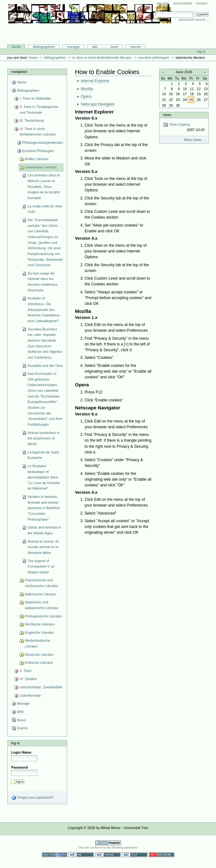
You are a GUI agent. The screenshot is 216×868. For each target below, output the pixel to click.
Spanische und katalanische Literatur (42, 605)
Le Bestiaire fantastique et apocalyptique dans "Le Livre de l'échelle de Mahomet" (44, 477)
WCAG (81, 855)
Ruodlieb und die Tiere (45, 366)
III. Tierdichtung (31, 120)
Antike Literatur (37, 159)
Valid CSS (135, 855)
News (114, 47)
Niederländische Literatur (38, 643)
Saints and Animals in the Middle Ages (44, 530)
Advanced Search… (194, 19)
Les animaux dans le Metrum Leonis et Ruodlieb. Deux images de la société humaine (44, 186)
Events (136, 47)
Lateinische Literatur (41, 167)
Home (16, 47)
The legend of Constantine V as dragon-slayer (41, 566)
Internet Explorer (95, 81)
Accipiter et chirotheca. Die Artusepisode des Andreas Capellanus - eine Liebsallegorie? (44, 310)
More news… (194, 140)
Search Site (155, 11)
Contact (202, 3)
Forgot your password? (32, 798)
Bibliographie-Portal (90, 31)
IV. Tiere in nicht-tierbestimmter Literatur (102, 58)
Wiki (95, 47)
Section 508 (55, 855)
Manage (73, 47)
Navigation (19, 72)
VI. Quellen (28, 679)
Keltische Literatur (39, 663)
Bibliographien (44, 47)
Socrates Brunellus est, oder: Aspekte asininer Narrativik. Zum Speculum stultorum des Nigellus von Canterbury (45, 343)
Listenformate (30, 695)
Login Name (21, 752)
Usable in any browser (162, 855)
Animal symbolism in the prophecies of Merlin (44, 438)
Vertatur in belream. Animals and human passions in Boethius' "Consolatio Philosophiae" (44, 508)
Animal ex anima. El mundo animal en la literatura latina (43, 547)
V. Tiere (25, 671)
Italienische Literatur (41, 594)
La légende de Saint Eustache (43, 455)
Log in (201, 51)
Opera (86, 97)
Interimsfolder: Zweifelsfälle (41, 687)
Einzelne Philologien (154, 58)
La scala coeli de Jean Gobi (45, 209)
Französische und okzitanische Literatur (42, 583)
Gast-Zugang (184, 127)
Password (19, 767)
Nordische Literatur (40, 624)
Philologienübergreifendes (43, 143)
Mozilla (87, 89)
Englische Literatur (39, 632)
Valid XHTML (108, 855)
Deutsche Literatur (39, 655)
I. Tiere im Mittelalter (35, 98)
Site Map (163, 3)
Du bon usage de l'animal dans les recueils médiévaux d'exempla (42, 282)
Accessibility (183, 3)
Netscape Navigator (98, 104)
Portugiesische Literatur (43, 616)
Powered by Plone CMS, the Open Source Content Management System (108, 843)
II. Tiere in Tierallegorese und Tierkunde (39, 110)
